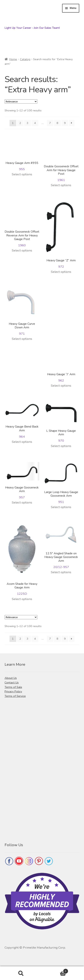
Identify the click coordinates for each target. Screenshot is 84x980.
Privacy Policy (13, 691)
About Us (11, 678)
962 (61, 335)
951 (61, 483)
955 (22, 154)
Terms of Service (15, 696)
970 (61, 422)
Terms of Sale (13, 687)
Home (13, 59)
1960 (22, 224)
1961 (61, 159)
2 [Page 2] (20, 123)
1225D (22, 560)
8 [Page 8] (57, 123)
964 (22, 420)
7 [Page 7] (50, 123)
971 (22, 312)
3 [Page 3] (28, 123)
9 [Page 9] (65, 123)
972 (61, 235)
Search (21, 973)
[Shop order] (21, 101)
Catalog (25, 59)
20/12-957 (61, 546)
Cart (55, 970)
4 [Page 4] (35, 123)
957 (22, 481)
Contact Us (12, 682)
